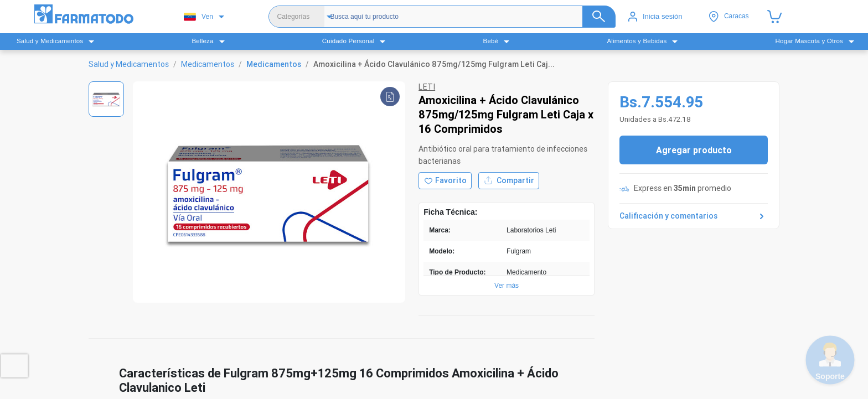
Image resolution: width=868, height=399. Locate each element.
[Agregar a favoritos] (445, 181)
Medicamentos (208, 64)
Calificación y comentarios (694, 216)
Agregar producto (694, 150)
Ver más (507, 286)
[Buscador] (463, 17)
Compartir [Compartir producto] (509, 181)
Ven (198, 17)
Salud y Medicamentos (129, 64)
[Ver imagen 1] (106, 99)
